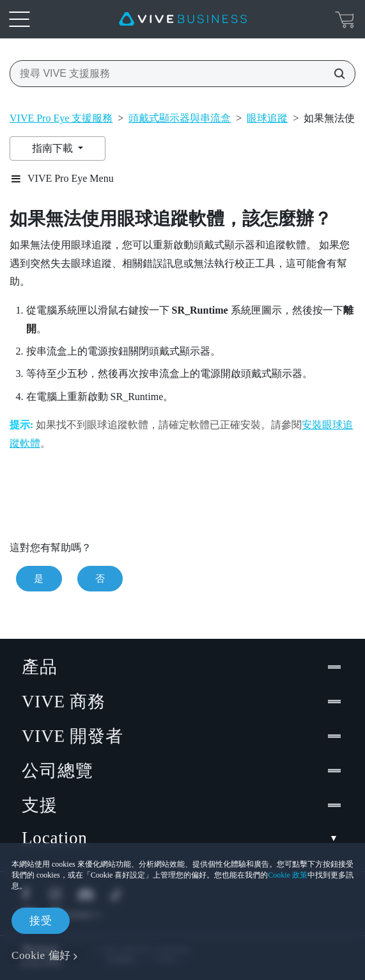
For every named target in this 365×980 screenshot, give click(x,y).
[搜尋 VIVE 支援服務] (336, 74)
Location (182, 838)
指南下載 (54, 148)
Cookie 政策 (288, 875)
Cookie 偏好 (41, 955)
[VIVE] (183, 19)
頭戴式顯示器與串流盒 (180, 118)
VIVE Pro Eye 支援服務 (61, 118)
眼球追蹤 (267, 118)
